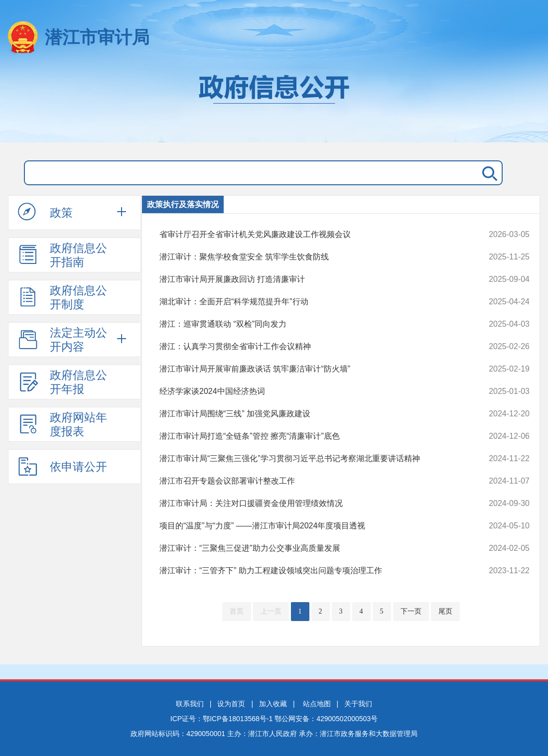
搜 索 (488, 173)
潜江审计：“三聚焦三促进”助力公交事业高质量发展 (310, 548)
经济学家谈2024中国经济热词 (310, 391)
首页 (237, 611)
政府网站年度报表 (63, 424)
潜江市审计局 (97, 37)
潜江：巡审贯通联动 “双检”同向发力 (310, 324)
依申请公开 (63, 466)
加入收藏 (273, 704)
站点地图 (317, 704)
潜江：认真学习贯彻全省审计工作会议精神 (310, 347)
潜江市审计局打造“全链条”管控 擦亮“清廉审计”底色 (310, 436)
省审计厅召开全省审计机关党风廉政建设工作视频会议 (310, 235)
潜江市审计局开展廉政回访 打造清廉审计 (310, 279)
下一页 (411, 611)
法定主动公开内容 (63, 340)
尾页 (445, 611)
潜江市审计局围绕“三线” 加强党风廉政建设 (310, 414)
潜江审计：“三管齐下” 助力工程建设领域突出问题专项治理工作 (310, 571)
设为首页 (231, 704)
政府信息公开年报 (63, 382)
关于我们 (358, 704)
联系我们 (190, 704)
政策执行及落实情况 (183, 204)
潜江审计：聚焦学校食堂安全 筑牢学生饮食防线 (310, 257)
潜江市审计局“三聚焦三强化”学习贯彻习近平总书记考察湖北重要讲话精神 (310, 459)
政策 (45, 212)
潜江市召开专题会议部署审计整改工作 (310, 481)
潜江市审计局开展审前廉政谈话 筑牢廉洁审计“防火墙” (310, 369)
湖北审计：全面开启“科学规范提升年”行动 (310, 302)
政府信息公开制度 (63, 297)
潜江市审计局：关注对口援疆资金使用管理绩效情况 (310, 504)
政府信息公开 (274, 104)
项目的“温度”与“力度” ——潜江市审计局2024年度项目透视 (310, 526)
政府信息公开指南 (63, 255)
